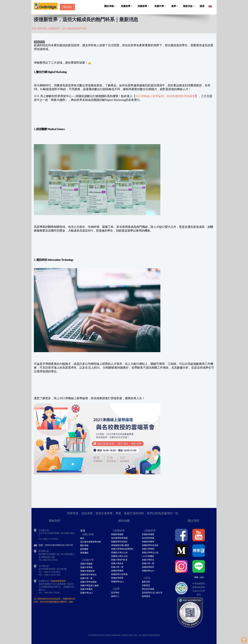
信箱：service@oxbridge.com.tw (56, 545)
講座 (202, 6)
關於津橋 (111, 6)
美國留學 (144, 6)
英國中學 (161, 6)
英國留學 (127, 6)
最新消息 (189, 6)
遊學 (175, 6)
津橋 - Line (199, 577)
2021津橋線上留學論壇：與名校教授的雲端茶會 (165, 96)
